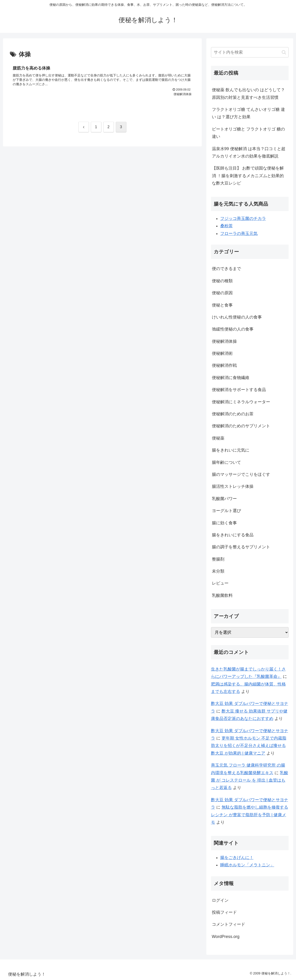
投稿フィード (224, 912)
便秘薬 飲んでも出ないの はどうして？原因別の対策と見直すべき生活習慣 (248, 94)
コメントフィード (229, 924)
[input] (250, 52)
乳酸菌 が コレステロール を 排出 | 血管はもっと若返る (250, 780)
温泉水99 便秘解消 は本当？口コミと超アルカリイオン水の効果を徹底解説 (249, 152)
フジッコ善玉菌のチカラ (243, 218)
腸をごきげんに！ (237, 858)
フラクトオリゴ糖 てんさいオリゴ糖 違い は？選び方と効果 (248, 113)
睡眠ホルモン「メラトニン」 (247, 865)
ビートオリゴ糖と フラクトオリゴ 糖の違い (248, 133)
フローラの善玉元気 (239, 234)
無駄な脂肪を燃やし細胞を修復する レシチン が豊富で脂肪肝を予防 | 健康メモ (250, 815)
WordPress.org (226, 937)
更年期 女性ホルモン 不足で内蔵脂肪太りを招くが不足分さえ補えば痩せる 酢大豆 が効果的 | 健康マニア (249, 746)
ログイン (220, 900)
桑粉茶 (226, 226)
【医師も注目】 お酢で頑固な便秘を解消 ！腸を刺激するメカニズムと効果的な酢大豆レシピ (248, 176)
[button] (284, 52)
